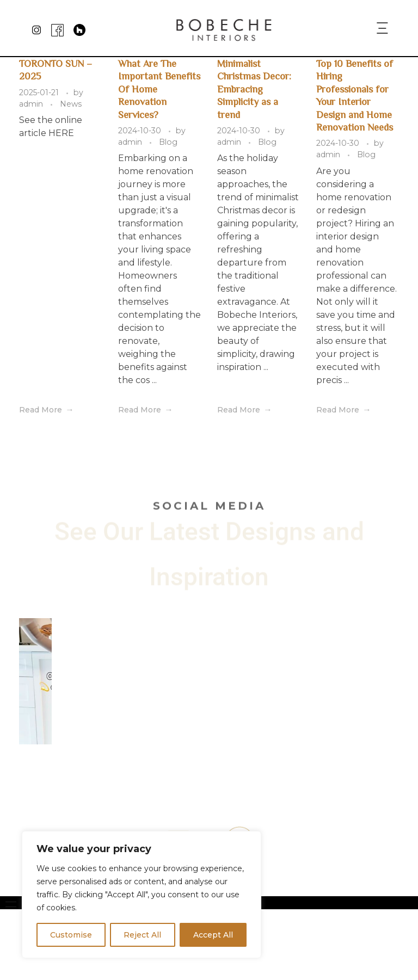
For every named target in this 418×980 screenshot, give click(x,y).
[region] (142, 895)
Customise (71, 935)
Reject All (142, 935)
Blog (168, 142)
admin (32, 104)
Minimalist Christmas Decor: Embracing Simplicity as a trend (254, 89)
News (71, 104)
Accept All (213, 935)
